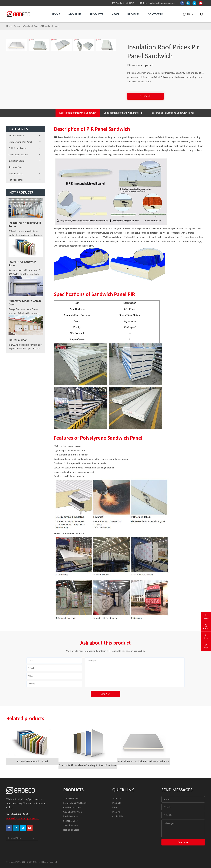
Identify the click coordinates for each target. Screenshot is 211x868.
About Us (117, 798)
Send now (183, 842)
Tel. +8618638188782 (18, 814)
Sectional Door (16, 167)
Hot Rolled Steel (16, 180)
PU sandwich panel (50, 26)
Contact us (156, 14)
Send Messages (177, 790)
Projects (133, 14)
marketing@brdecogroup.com (23, 818)
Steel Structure (16, 174)
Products (96, 14)
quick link (123, 790)
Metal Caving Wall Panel (20, 142)
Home (56, 14)
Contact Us (118, 816)
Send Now (105, 694)
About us (75, 14)
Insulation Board (16, 161)
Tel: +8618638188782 (123, 3)
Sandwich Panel (32, 26)
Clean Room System (18, 155)
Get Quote (145, 96)
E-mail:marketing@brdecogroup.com (157, 3)
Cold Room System (18, 148)
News (115, 14)
